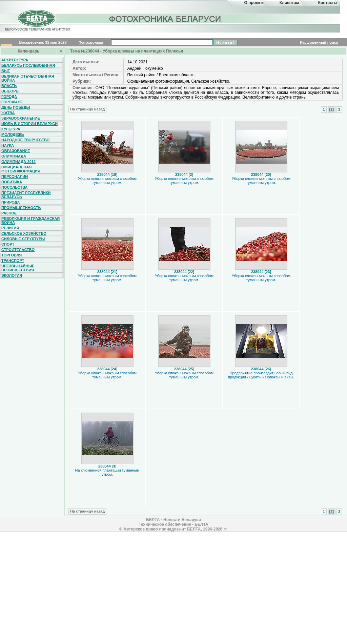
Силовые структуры (23, 239)
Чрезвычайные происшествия (18, 268)
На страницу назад (87, 109)
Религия (10, 228)
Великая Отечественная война (28, 78)
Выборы (10, 91)
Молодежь (13, 134)
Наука (8, 145)
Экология (12, 275)
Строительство (18, 250)
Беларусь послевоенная (28, 65)
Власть (9, 86)
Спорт (8, 244)
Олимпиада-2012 (18, 162)
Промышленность (21, 208)
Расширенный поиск (319, 42)
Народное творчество (25, 140)
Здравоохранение (21, 118)
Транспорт (13, 261)
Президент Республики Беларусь (26, 195)
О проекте (254, 3)
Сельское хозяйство (24, 233)
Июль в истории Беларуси (29, 124)
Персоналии (15, 176)
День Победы (16, 107)
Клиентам (289, 3)
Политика (12, 182)
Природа (11, 202)
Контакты (328, 3)
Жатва (8, 113)
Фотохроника (91, 42)
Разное (9, 213)
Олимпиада (14, 156)
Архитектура (15, 60)
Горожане (12, 102)
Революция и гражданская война (30, 221)
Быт (6, 71)
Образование (16, 151)
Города (9, 97)
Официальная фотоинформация (21, 169)
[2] (332, 109)
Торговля (12, 255)
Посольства (15, 187)
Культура (11, 129)
